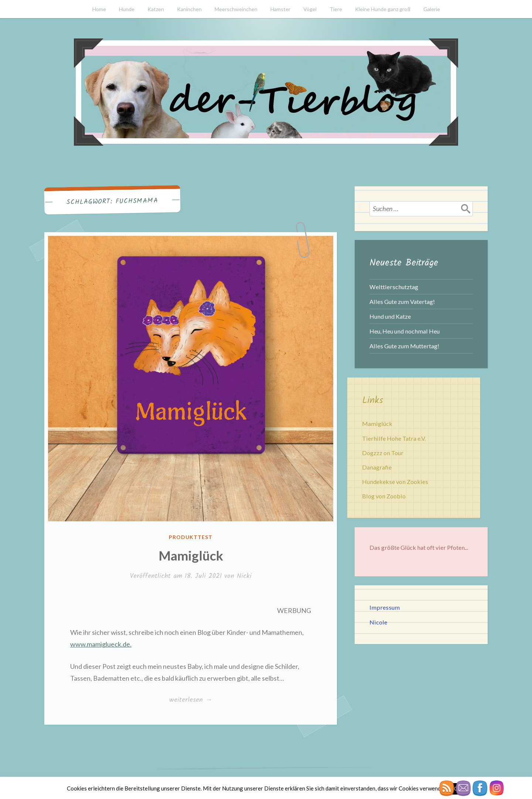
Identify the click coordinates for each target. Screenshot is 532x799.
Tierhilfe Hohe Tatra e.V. (394, 438)
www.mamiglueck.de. (101, 644)
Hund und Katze (390, 316)
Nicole (378, 622)
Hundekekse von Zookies (395, 482)
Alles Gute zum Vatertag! (402, 302)
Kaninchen (189, 9)
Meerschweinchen (236, 9)
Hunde (127, 9)
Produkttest (191, 537)
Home (99, 9)
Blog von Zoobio (384, 496)
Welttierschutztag (394, 287)
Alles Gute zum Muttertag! (404, 346)
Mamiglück (191, 555)
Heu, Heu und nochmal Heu (405, 331)
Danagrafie (377, 467)
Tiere (336, 9)
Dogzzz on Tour (383, 453)
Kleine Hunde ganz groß (383, 9)
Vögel (310, 9)
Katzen (156, 9)
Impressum (385, 607)
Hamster (280, 9)
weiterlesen (190, 700)
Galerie (432, 9)
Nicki (244, 576)
